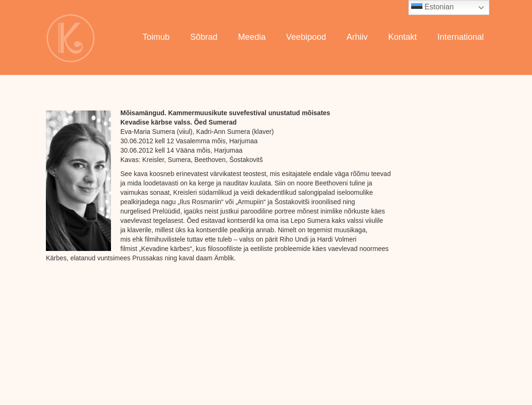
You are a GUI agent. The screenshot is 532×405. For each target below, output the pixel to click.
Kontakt (403, 37)
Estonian (432, 7)
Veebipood (306, 37)
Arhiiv (357, 37)
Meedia (252, 37)
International (461, 37)
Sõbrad (204, 37)
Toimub (156, 37)
